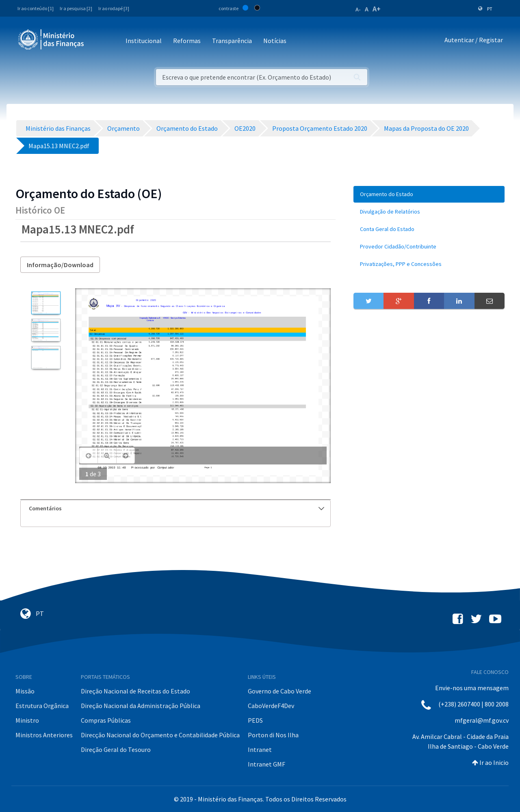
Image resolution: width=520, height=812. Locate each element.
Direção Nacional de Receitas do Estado (135, 691)
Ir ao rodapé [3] (114, 8)
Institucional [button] (144, 41)
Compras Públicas (106, 720)
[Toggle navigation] (97, 41)
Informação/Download (60, 265)
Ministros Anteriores (44, 735)
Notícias (275, 41)
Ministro (27, 720)
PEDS (255, 720)
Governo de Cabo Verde (279, 691)
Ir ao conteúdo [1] (36, 8)
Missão (25, 691)
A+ (377, 9)
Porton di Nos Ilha (273, 735)
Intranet (260, 749)
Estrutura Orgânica (42, 706)
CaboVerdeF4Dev (271, 706)
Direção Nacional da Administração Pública (141, 706)
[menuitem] (429, 194)
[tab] (175, 509)
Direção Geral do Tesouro (116, 749)
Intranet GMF (266, 764)
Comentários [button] (177, 508)
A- (358, 9)
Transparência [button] (232, 41)
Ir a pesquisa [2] (76, 8)
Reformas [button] (187, 41)
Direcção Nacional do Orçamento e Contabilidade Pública (160, 735)
